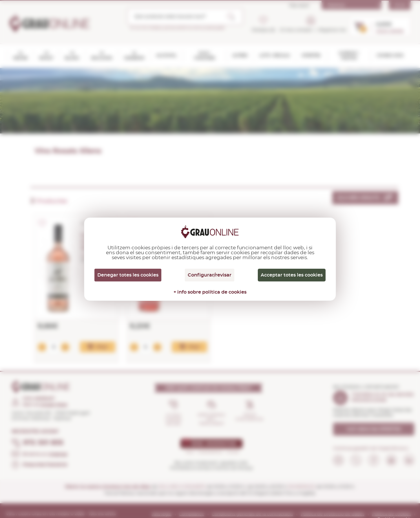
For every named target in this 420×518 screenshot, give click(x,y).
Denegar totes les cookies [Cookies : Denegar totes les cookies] (128, 275)
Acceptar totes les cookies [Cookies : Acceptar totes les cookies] (292, 275)
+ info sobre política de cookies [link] (210, 292)
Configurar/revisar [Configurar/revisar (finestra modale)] (210, 275)
